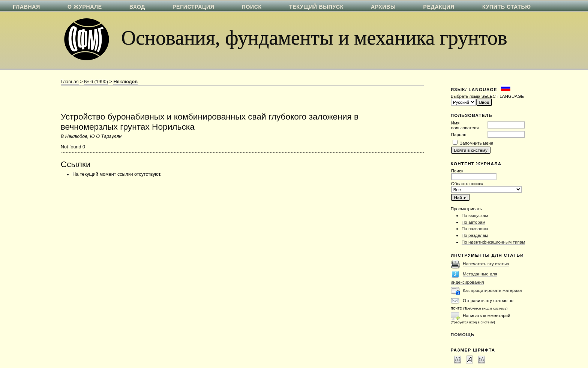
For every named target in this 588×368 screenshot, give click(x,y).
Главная (70, 82)
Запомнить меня (476, 143)
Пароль (459, 134)
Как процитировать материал (492, 290)
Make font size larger (481, 359)
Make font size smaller (457, 359)
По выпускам (475, 215)
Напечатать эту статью (486, 264)
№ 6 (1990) (96, 82)
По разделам (475, 235)
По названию (475, 228)
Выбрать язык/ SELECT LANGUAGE (487, 96)
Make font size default (469, 359)
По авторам (473, 222)
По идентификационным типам (493, 242)
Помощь (463, 334)
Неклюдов (125, 82)
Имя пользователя (465, 125)
